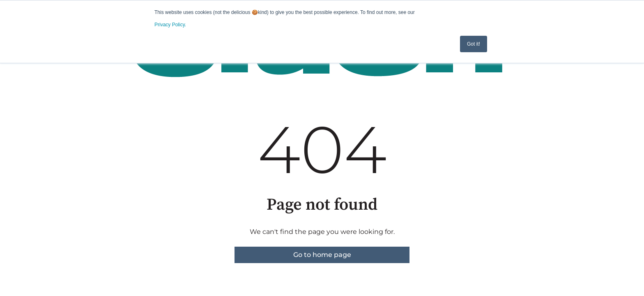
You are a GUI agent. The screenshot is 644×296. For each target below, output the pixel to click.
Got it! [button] (474, 44)
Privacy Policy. (170, 25)
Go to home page (322, 255)
